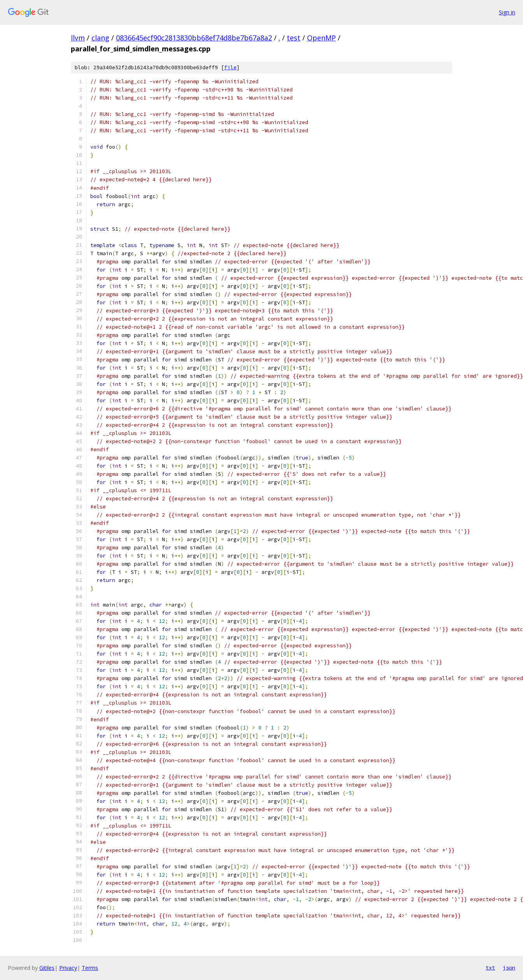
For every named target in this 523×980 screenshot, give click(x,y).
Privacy (68, 968)
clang (100, 38)
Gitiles (47, 968)
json (509, 968)
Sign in (507, 12)
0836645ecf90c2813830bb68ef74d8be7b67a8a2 (194, 38)
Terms (90, 968)
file (230, 67)
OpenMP (321, 38)
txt (490, 968)
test (294, 38)
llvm (78, 38)
